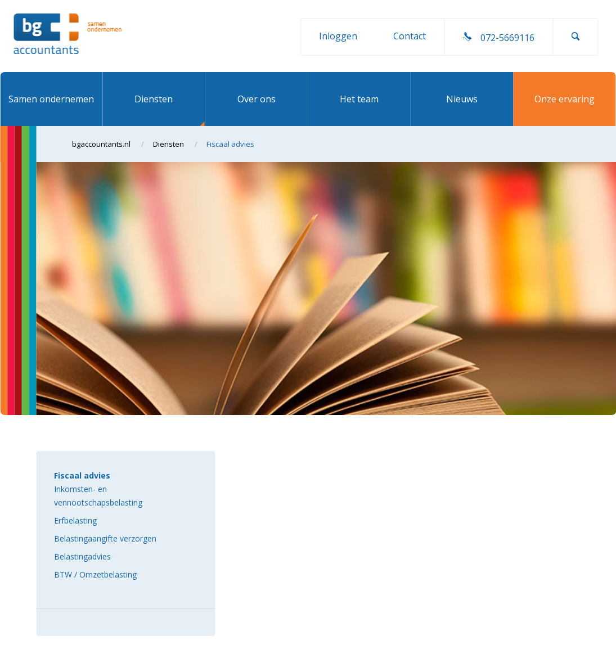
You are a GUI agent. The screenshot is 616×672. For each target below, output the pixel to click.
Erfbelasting (75, 520)
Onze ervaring (565, 99)
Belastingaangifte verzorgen (105, 538)
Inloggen (338, 36)
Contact (410, 36)
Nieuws (462, 99)
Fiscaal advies (82, 475)
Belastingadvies (82, 556)
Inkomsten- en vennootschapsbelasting (98, 496)
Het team (359, 99)
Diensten (154, 99)
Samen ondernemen (51, 99)
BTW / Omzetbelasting (95, 574)
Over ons (257, 99)
